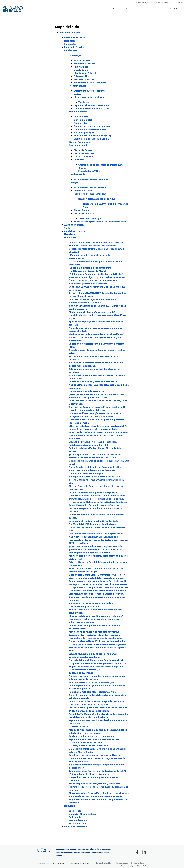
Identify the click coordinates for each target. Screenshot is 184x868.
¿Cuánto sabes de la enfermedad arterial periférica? (96, 334)
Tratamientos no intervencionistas (92, 126)
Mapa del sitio (142, 866)
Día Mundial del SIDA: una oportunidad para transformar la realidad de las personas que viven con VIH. (98, 527)
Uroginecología (77, 174)
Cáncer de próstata (84, 213)
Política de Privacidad (76, 827)
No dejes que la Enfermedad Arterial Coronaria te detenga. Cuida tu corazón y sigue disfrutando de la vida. (96, 480)
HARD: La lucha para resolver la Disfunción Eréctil (100, 222)
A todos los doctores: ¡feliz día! (85, 303)
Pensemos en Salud (70, 33)
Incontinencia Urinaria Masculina (91, 187)
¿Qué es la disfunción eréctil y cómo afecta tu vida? (96, 616)
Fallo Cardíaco (81, 67)
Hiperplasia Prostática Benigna (90, 194)
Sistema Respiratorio (80, 142)
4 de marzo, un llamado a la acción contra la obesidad (97, 591)
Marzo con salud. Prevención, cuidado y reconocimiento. (99, 793)
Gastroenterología (79, 145)
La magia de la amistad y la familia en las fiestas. (95, 521)
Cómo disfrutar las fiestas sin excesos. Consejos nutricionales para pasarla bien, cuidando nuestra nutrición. (95, 508)
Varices (77, 94)
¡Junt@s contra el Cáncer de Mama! (87, 271)
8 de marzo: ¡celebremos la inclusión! (89, 284)
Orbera (82, 168)
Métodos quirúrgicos (85, 133)
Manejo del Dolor (78, 112)
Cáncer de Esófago (83, 150)
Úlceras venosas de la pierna (89, 97)
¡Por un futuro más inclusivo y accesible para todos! (96, 534)
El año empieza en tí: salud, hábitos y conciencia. (95, 784)
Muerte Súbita (81, 70)
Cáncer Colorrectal (83, 157)
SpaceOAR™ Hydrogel (90, 218)
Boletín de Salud (142, 2)
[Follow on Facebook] (137, 852)
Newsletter (70, 234)
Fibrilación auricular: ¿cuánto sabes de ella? (92, 312)
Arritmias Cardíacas (84, 79)
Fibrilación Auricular (84, 64)
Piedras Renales (82, 210)
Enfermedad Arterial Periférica (90, 91)
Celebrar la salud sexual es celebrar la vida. (92, 736)
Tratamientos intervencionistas (90, 129)
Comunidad (159, 9)
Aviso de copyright (128, 866)
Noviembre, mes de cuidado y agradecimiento (93, 777)
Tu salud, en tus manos (81, 673)
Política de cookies (121, 863)
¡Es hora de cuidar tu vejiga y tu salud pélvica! (93, 492)
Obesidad (79, 160)
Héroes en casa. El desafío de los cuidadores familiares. (98, 502)
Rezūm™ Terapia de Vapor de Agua (97, 199)
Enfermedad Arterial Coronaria (90, 83)
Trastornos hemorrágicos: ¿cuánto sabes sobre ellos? (97, 277)
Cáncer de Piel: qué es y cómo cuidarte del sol (93, 382)
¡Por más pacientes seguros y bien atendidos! (93, 299)
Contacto (178, 2)
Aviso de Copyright (74, 225)
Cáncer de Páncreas (84, 153)
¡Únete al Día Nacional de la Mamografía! (91, 268)
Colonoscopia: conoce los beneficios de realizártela (96, 242)
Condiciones (115, 9)
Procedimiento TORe (89, 171)
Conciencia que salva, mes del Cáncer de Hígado (94, 755)
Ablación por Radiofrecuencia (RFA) (92, 136)
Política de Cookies (74, 47)
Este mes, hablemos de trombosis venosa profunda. (96, 594)
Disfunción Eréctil (83, 191)
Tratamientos (80, 123)
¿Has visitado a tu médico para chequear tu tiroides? (97, 546)
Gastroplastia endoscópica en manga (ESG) (101, 165)
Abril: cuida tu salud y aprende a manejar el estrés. (96, 796)
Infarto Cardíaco (82, 60)
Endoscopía (75, 817)
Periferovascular (78, 86)
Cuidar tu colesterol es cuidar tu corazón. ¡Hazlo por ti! (98, 581)
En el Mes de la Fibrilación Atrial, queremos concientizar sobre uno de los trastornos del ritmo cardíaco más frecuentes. (98, 436)
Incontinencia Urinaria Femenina (91, 179)
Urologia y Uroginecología (83, 814)
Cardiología (75, 55)
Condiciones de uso (75, 231)
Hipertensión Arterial (85, 73)
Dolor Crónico (81, 117)
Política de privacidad (104, 863)
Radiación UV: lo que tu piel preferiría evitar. (92, 692)
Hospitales (144, 9)
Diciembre (74, 780)
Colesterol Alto (81, 76)
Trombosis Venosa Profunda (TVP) (91, 108)
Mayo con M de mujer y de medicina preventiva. (95, 632)
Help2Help (130, 9)
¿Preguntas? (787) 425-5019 (162, 2)
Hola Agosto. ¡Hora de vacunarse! (87, 391)
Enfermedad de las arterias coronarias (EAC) (92, 682)
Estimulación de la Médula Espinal (91, 139)
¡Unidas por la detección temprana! (88, 474)
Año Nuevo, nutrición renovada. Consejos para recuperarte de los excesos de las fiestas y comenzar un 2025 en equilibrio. (98, 540)
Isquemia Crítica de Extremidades (91, 105)
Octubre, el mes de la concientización (88, 746)
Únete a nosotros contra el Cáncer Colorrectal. (93, 280)
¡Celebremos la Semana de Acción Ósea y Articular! (96, 274)
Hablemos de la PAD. (80, 727)
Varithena (83, 102)
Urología (73, 182)
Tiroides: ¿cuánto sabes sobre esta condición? (93, 246)
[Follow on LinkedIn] (144, 852)
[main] (92, 424)
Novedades (174, 9)
